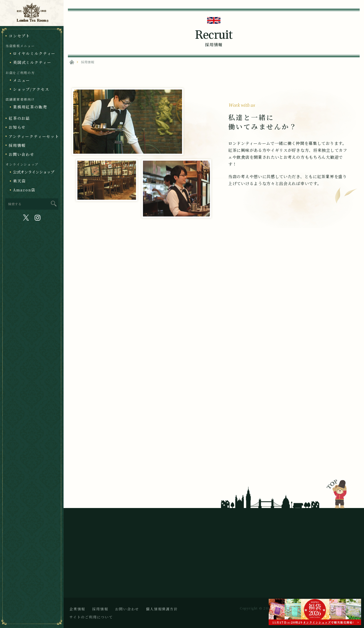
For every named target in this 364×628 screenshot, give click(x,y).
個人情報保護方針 (162, 609)
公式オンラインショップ (34, 172)
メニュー (22, 80)
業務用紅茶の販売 (30, 107)
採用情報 (17, 145)
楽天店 (19, 181)
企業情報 (77, 609)
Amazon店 (24, 190)
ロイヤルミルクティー (34, 53)
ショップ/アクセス (31, 89)
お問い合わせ (22, 154)
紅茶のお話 (19, 118)
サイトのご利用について (91, 617)
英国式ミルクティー (32, 62)
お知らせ (17, 127)
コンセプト (19, 36)
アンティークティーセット (34, 136)
